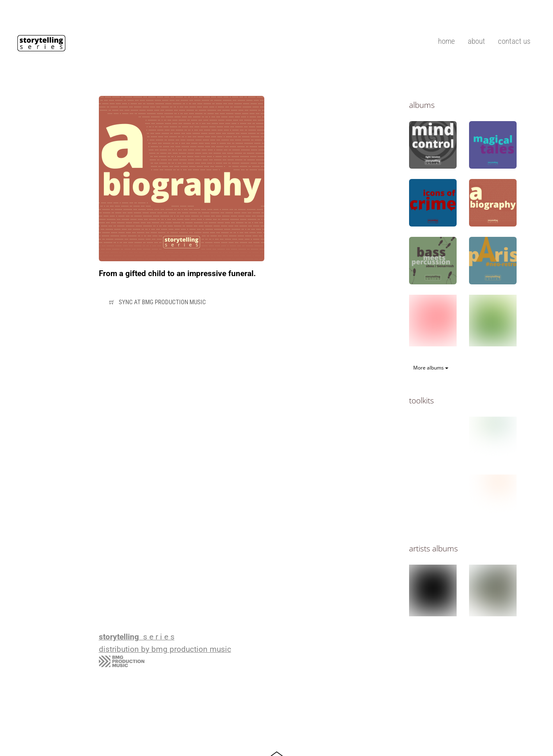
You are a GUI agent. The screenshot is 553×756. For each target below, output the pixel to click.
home (446, 41)
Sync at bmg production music (156, 303)
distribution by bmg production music (165, 649)
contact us (514, 41)
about (476, 41)
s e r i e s (137, 637)
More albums (431, 368)
